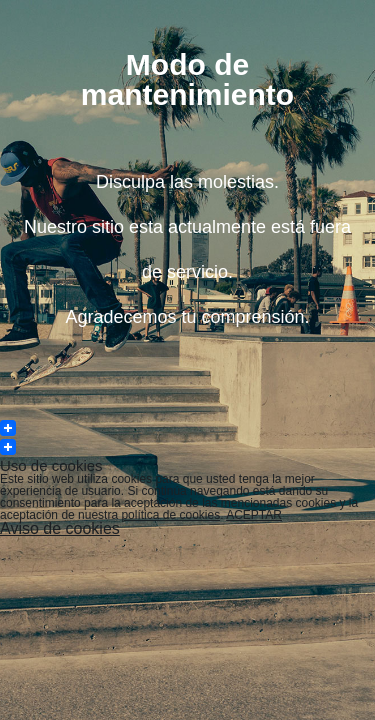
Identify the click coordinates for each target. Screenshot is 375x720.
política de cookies (170, 515)
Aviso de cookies (60, 528)
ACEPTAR (254, 515)
